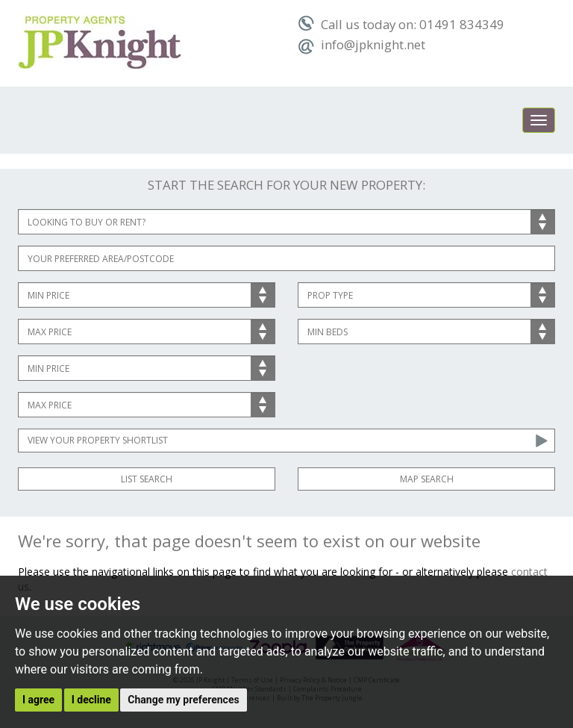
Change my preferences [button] (183, 700)
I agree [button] (38, 700)
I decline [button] (91, 700)
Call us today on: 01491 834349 (401, 24)
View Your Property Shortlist (98, 440)
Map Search (427, 479)
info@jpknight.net (361, 44)
